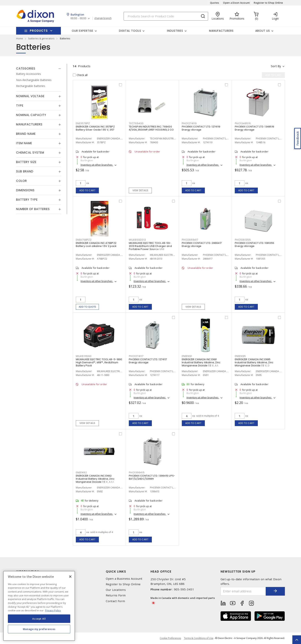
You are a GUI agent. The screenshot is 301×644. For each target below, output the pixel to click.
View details (140, 190)
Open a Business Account (124, 579)
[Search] (166, 16)
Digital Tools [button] (130, 31)
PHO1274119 (189, 123)
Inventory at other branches (97, 165)
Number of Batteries (33, 209)
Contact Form (115, 601)
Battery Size (26, 162)
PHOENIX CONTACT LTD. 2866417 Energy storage (202, 245)
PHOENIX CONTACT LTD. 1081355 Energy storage (254, 245)
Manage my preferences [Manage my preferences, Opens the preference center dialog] (39, 629)
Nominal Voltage (30, 96)
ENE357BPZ (83, 123)
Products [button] (39, 31)
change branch (103, 18)
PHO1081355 (243, 240)
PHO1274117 (136, 356)
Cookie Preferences (170, 638)
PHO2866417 (190, 240)
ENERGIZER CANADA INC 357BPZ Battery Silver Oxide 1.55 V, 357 (95, 128)
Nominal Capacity (31, 115)
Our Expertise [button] (83, 31)
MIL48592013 (137, 240)
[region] (39, 606)
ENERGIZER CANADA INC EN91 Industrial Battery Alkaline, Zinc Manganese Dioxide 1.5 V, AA (201, 362)
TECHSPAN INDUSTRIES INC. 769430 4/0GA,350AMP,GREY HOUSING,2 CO (151, 128)
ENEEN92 (81, 472)
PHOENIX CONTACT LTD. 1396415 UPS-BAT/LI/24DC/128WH (152, 477)
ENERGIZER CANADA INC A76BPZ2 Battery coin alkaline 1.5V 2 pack (96, 245)
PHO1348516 (243, 123)
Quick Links (116, 572)
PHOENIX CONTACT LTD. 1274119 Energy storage (201, 128)
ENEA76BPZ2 (84, 240)
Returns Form (116, 595)
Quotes (215, 3)
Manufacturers (221, 31)
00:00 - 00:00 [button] (78, 18)
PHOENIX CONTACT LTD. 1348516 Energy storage (254, 128)
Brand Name (26, 134)
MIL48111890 (84, 356)
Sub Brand (25, 171)
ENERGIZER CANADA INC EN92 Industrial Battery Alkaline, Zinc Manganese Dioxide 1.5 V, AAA (95, 479)
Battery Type (27, 200)
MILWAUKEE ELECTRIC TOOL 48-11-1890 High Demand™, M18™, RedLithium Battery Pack (99, 362)
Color (21, 181)
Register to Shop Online (268, 3)
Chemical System (30, 153)
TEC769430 (136, 123)
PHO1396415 (137, 472)
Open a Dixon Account (236, 3)
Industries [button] (175, 31)
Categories (26, 68)
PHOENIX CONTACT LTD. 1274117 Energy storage (148, 361)
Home (20, 38)
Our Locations (116, 590)
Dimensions (25, 190)
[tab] (39, 69)
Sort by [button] (276, 66)
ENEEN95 (240, 356)
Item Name (24, 143)
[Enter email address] (243, 591)
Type (20, 106)
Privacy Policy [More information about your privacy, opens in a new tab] (53, 610)
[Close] (70, 577)
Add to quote (87, 307)
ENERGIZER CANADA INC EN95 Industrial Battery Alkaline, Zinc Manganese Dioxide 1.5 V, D (254, 362)
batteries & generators (41, 38)
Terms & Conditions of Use (199, 638)
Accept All (39, 619)
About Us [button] (263, 31)
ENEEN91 (187, 356)
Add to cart (87, 190)
